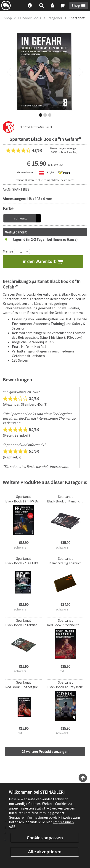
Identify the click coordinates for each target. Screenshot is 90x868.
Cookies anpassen (45, 838)
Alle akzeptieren (45, 852)
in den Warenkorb (43, 261)
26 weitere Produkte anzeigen (45, 752)
